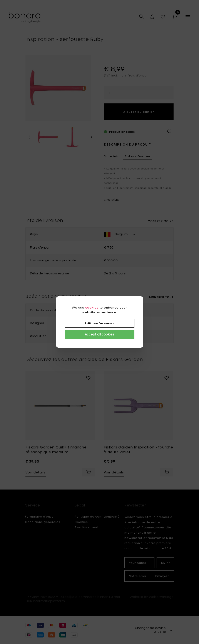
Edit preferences (100, 323)
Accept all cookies (99, 334)
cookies (92, 307)
